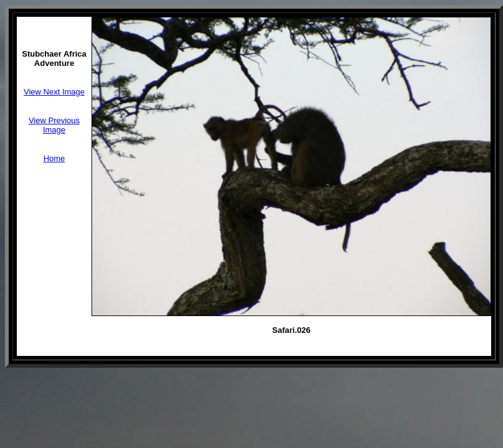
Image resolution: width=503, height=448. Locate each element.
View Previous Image (54, 125)
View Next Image (54, 92)
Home (54, 158)
